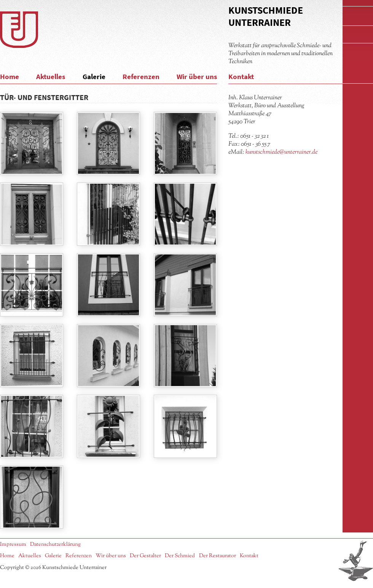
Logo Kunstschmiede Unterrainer (19, 30)
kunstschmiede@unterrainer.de (281, 152)
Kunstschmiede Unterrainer (266, 16)
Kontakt (241, 76)
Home (10, 76)
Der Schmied (180, 556)
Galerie (94, 76)
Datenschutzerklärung (55, 544)
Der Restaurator (218, 556)
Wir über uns (197, 76)
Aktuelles (51, 76)
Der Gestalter (145, 556)
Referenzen (141, 76)
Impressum (13, 544)
